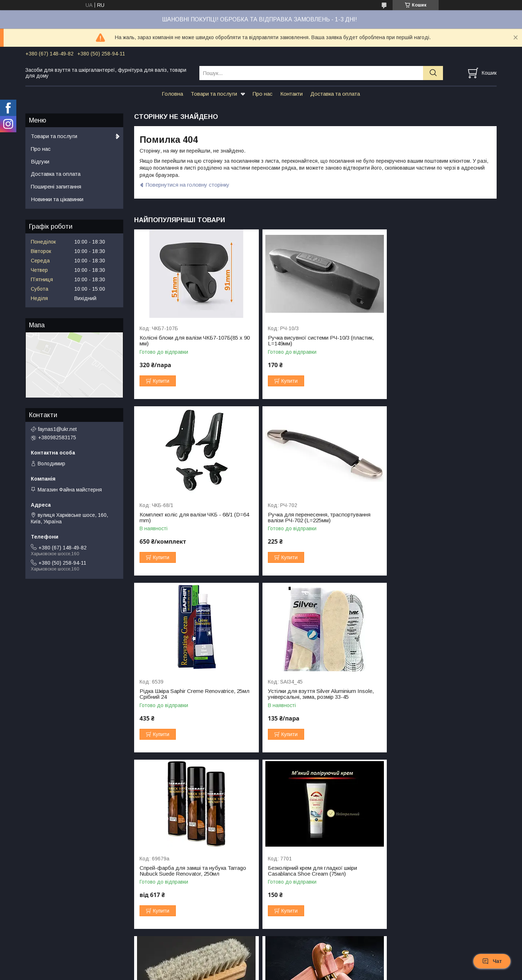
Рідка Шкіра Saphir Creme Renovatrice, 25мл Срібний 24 (310, 518)
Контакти (291, 94)
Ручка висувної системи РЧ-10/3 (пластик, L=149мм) (315, 341)
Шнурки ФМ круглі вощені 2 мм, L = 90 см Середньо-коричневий (313, 871)
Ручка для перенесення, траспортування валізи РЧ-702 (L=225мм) (191, 518)
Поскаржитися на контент (261, 973)
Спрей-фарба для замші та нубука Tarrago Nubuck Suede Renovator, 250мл (193, 694)
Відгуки (40, 161)
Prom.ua (295, 967)
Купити (161, 381)
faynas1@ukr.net (57, 429)
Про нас (263, 94)
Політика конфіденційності (318, 973)
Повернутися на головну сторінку (188, 185)
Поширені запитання (56, 186)
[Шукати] (433, 73)
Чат (492, 961)
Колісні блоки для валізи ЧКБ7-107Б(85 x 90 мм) (191, 341)
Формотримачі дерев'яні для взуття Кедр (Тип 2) (191, 871)
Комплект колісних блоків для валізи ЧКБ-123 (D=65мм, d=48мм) (430, 871)
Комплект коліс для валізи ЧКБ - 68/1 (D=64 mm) (430, 341)
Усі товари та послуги (465, 935)
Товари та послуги (214, 94)
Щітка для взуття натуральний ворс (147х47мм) (428, 694)
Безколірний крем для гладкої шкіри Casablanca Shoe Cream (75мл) (306, 694)
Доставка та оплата (335, 94)
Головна (172, 94)
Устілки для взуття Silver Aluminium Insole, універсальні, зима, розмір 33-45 (436, 518)
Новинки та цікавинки (57, 199)
